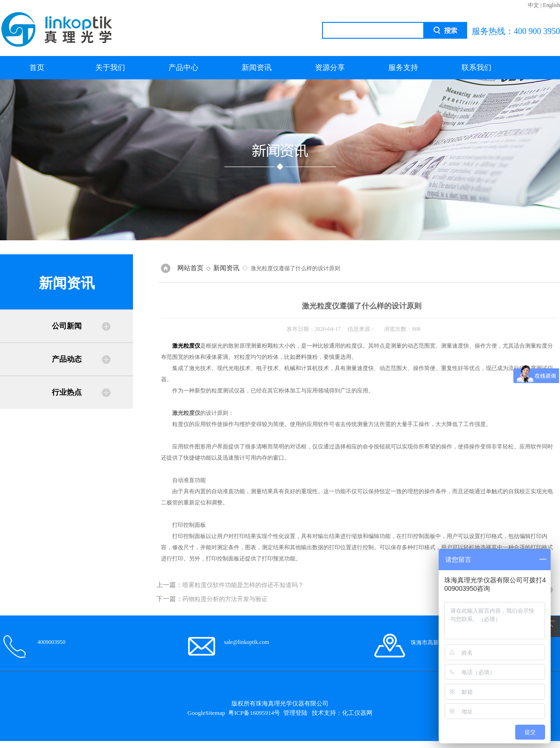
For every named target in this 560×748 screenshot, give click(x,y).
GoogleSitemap (206, 713)
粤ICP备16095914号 (254, 713)
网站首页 (190, 268)
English (551, 5)
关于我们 (110, 67)
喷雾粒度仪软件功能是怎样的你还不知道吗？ (243, 585)
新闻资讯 (257, 67)
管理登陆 (295, 713)
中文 (533, 5)
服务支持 (403, 67)
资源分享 (330, 67)
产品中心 (183, 67)
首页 (37, 67)
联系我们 (476, 67)
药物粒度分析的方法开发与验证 (225, 599)
